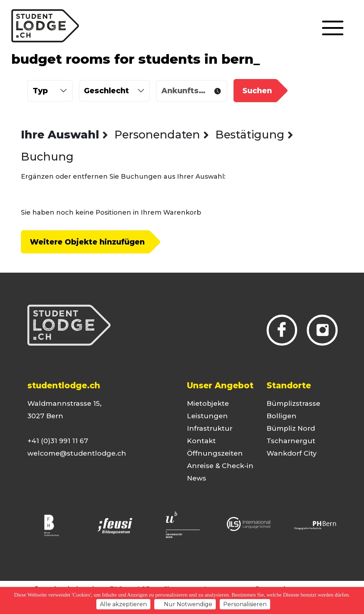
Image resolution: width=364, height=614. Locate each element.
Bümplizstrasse (293, 403)
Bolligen (282, 416)
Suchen (257, 91)
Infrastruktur (210, 428)
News (197, 478)
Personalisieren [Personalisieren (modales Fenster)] (245, 604)
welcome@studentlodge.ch (77, 453)
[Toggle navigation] (333, 28)
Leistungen (207, 416)
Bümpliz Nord (291, 428)
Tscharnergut (291, 441)
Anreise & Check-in (220, 466)
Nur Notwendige (185, 604)
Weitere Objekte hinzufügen (87, 242)
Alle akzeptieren (123, 604)
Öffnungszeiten (215, 453)
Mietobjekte (208, 403)
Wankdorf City (292, 453)
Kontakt (201, 441)
